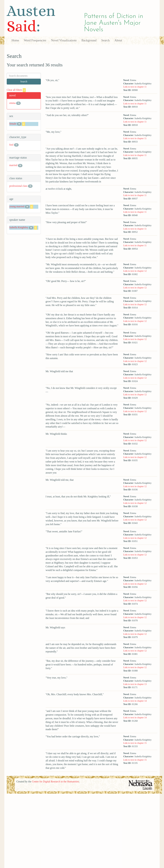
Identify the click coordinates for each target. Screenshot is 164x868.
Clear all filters (16, 90)
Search (105, 40)
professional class (18, 186)
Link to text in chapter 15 (135, 743)
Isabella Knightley (19, 227)
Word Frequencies (35, 40)
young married (17, 207)
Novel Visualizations (64, 40)
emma (12, 103)
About (118, 40)
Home (15, 40)
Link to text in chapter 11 (135, 87)
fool (11, 145)
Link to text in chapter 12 (135, 271)
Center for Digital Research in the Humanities (55, 782)
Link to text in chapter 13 (135, 684)
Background (89, 40)
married (13, 165)
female (13, 124)
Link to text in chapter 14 (135, 701)
